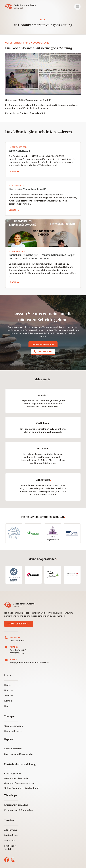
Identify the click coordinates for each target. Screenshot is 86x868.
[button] (77, 7)
